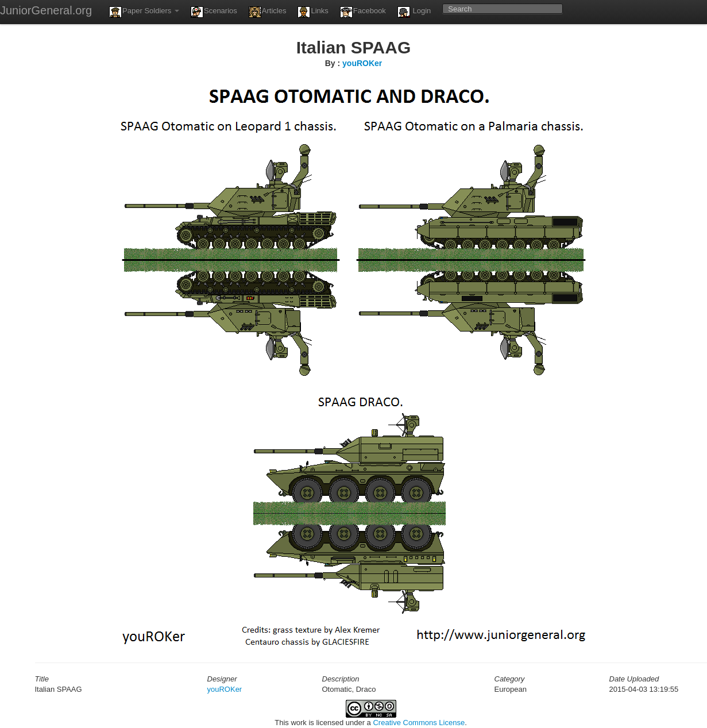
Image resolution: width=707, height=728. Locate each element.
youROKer (362, 63)
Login (414, 12)
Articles (268, 12)
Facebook (363, 12)
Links (313, 12)
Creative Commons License (419, 723)
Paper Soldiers (144, 12)
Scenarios (214, 12)
